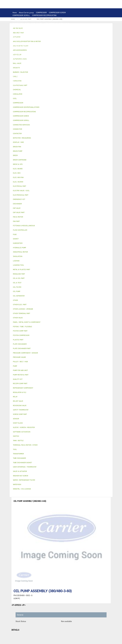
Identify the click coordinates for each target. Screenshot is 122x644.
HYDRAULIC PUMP (20, 48)
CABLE (31, 40)
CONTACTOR (74, 37)
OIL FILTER (61, 51)
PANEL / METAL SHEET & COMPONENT (40, 62)
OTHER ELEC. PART (59, 46)
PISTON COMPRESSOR (52, 18)
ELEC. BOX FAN (30, 43)
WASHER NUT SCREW (41, 82)
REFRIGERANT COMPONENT (33, 54)
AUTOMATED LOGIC (20, 29)
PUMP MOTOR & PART (62, 48)
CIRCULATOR (46, 48)
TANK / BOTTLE (18, 65)
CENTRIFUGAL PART (20, 21)
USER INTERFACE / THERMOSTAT (57, 24)
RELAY (15, 40)
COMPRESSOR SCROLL (21, 15)
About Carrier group (26, 12)
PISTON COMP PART (56, 21)
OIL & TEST (50, 51)
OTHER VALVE (49, 68)
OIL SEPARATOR (74, 51)
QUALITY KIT (18, 87)
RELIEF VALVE (36, 57)
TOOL (30, 84)
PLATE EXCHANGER (55, 29)
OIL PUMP (16, 54)
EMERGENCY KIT (19, 84)
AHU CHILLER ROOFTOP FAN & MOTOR (27, 35)
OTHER (39, 76)
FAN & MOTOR (62, 32)
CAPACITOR (17, 43)
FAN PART (35, 37)
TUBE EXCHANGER (72, 29)
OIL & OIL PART (37, 51)
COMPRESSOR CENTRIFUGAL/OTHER (27, 18)
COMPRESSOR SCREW (57, 12)
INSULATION (31, 65)
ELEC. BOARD (37, 24)
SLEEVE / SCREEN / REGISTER (48, 71)
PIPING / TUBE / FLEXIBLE (54, 76)
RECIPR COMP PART (38, 21)
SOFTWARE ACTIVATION (53, 73)
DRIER (46, 57)
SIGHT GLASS (44, 79)
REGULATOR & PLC (33, 26)
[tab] (61, 90)
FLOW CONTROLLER (20, 57)
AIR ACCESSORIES (64, 68)
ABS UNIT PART (58, 84)
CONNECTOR (64, 43)
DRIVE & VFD (62, 37)
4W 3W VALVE (61, 65)
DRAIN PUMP (34, 48)
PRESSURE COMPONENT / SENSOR (59, 54)
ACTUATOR (73, 65)
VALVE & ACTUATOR (46, 65)
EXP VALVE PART (45, 60)
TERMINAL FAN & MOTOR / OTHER (57, 35)
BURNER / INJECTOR (42, 84)
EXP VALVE (33, 60)
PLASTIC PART (18, 62)
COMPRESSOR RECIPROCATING (44, 15)
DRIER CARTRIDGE (58, 57)
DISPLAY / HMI (18, 26)
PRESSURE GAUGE (32, 87)
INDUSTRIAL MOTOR (21, 37)
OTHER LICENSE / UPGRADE (23, 76)
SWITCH (23, 40)
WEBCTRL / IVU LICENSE (31, 73)
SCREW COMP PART (70, 18)
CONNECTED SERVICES (21, 46)
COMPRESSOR (41, 12)
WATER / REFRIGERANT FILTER (64, 82)
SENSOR (41, 43)
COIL (44, 29)
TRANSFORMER (52, 40)
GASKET (34, 79)
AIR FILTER (17, 71)
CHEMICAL (70, 76)
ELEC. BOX (40, 40)
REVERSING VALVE (20, 60)
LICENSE (16, 73)
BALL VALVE (17, 68)
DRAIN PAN (61, 62)
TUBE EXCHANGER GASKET (44, 32)
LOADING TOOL (49, 26)
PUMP (70, 46)
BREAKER (64, 40)
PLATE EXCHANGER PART (22, 32)
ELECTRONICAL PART (21, 24)
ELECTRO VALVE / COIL (33, 68)
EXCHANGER (35, 29)
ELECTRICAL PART (48, 37)
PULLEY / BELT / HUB (20, 79)
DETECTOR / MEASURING (67, 26)
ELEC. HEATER (51, 43)
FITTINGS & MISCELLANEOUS (63, 79)
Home (15, 12)
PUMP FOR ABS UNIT (21, 51)
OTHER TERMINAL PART (22, 82)
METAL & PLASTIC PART (63, 60)
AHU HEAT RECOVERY (69, 71)
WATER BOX (72, 62)
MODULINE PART (73, 84)
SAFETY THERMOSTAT (41, 46)
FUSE (72, 40)
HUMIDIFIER (29, 71)
